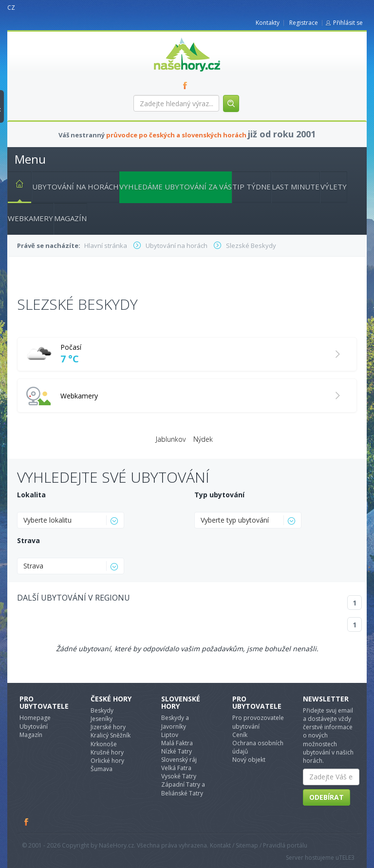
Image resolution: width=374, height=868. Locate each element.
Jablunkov (171, 439)
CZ (11, 8)
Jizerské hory (108, 727)
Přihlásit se (348, 23)
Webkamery (30, 218)
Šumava (102, 769)
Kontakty (268, 23)
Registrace (304, 23)
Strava (28, 540)
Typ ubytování (219, 495)
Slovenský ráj (179, 760)
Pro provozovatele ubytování (258, 722)
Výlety (334, 187)
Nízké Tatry (177, 751)
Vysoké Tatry (179, 776)
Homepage (35, 718)
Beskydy (102, 710)
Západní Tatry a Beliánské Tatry (183, 789)
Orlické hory (107, 761)
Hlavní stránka (16, 186)
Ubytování (34, 726)
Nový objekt (249, 760)
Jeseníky (102, 719)
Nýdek (203, 439)
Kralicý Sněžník (111, 735)
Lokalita (31, 495)
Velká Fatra (176, 768)
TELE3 (347, 858)
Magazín (70, 218)
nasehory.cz (169, 38)
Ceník (240, 735)
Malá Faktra (177, 743)
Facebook (27, 822)
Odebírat (327, 797)
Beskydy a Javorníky (175, 722)
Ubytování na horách (75, 187)
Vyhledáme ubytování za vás (176, 187)
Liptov (170, 735)
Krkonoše (104, 744)
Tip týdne (252, 187)
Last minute (296, 187)
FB (187, 85)
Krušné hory (107, 752)
